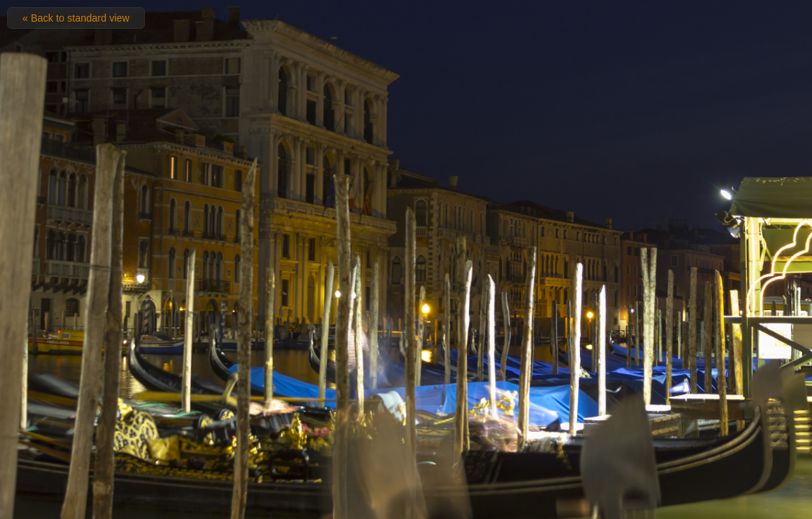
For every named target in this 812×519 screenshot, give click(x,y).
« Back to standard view (76, 18)
